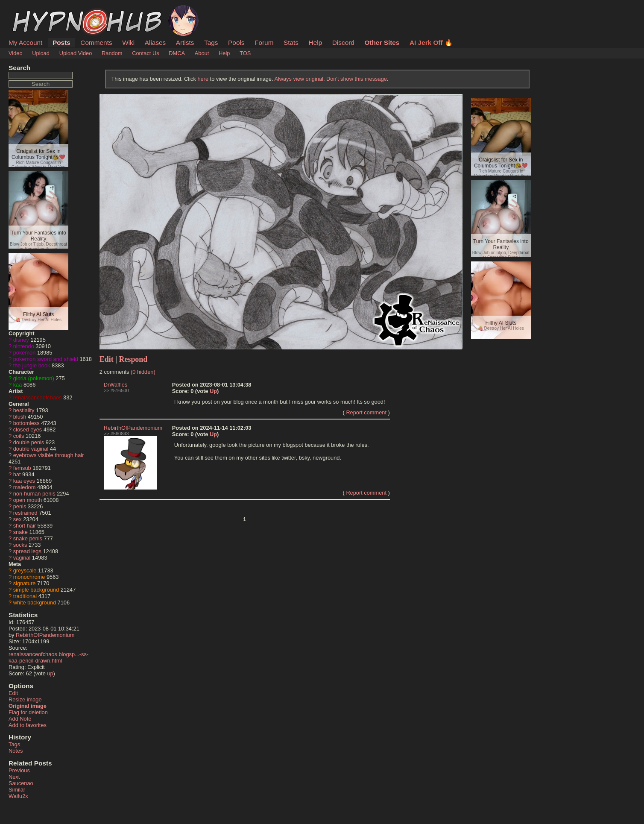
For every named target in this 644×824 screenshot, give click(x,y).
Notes (16, 751)
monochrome (29, 577)
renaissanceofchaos (38, 397)
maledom (25, 487)
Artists (185, 43)
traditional (25, 596)
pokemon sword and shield (46, 359)
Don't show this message (357, 79)
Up (213, 391)
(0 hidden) (143, 372)
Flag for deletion (28, 712)
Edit (13, 693)
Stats (291, 43)
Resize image (25, 699)
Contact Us (145, 53)
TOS (245, 53)
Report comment (366, 412)
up (50, 673)
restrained (25, 513)
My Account (25, 43)
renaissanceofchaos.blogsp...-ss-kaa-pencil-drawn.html (48, 657)
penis (20, 506)
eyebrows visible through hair (49, 455)
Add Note (20, 719)
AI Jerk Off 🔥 (431, 43)
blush (20, 417)
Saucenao (21, 783)
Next (14, 777)
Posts (61, 43)
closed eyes (28, 430)
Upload (41, 53)
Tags (211, 43)
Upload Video (76, 53)
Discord (343, 43)
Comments (96, 43)
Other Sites (382, 43)
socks (20, 545)
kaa (18, 385)
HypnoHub (32, 10)
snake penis (28, 538)
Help (316, 43)
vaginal (22, 558)
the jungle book (32, 365)
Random (112, 53)
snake (20, 532)
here (203, 79)
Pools (236, 43)
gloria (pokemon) (34, 378)
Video (16, 53)
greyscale (25, 570)
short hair (25, 526)
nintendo (24, 346)
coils (19, 436)
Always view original (299, 79)
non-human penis (34, 494)
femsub (22, 468)
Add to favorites (28, 725)
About (202, 53)
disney (21, 340)
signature (25, 583)
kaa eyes (24, 481)
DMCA (177, 53)
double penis (29, 442)
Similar (17, 790)
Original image (28, 706)
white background (35, 603)
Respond (133, 359)
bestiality (24, 410)
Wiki (128, 43)
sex (18, 519)
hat (17, 474)
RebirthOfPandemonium (45, 635)
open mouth (28, 500)
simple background (36, 590)
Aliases (155, 43)
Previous (19, 770)
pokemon (25, 353)
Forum (264, 43)
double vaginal (31, 449)
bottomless (26, 423)
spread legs (27, 551)
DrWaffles (116, 385)
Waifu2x (18, 796)
